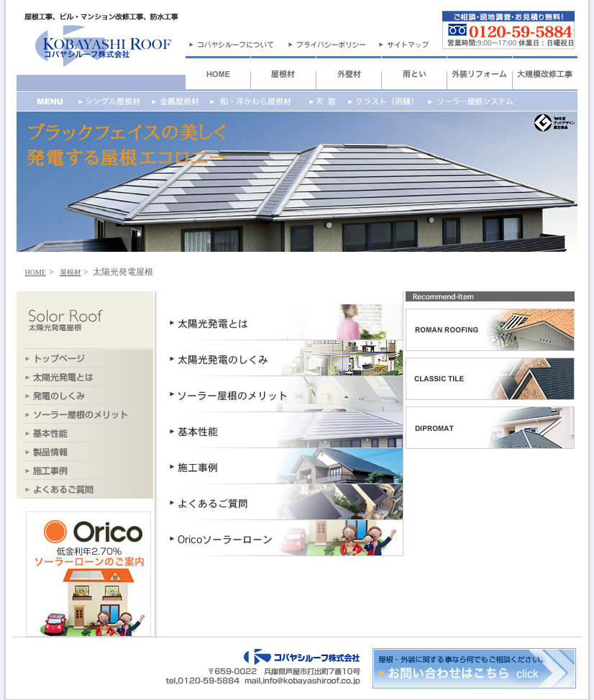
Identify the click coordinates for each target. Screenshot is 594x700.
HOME (36, 272)
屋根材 (70, 272)
